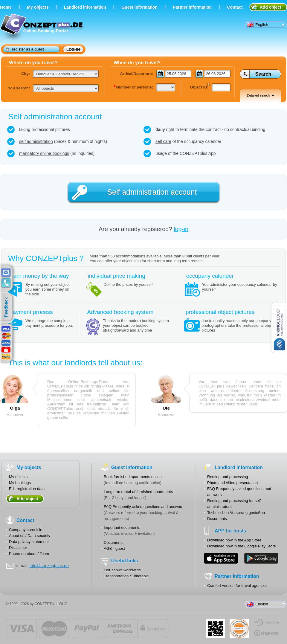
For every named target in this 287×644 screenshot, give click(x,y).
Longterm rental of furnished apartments (138, 492)
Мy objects (38, 7)
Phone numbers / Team (29, 554)
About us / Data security (30, 536)
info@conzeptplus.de (49, 566)
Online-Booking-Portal (42, 28)
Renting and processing (228, 477)
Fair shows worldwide (122, 570)
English (258, 25)
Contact (235, 7)
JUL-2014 (239, 628)
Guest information (139, 7)
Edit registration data (27, 489)
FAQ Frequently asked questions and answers (143, 507)
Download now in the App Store (234, 540)
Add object (271, 7)
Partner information (192, 7)
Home (6, 7)
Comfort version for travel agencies (237, 586)
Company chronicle (26, 530)
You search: (19, 88)
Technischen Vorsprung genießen (236, 513)
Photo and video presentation (232, 483)
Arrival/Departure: (136, 74)
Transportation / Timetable (126, 576)
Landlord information (85, 7)
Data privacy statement (29, 542)
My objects (18, 477)
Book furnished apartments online (133, 477)
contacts (6, 283)
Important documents (122, 528)
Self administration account (152, 192)
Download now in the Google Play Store (242, 546)
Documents (114, 542)
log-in (73, 49)
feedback (8, 307)
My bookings (20, 483)
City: (26, 74)
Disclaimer (18, 548)
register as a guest (25, 49)
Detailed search (261, 95)
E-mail (6, 273)
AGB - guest (114, 548)
